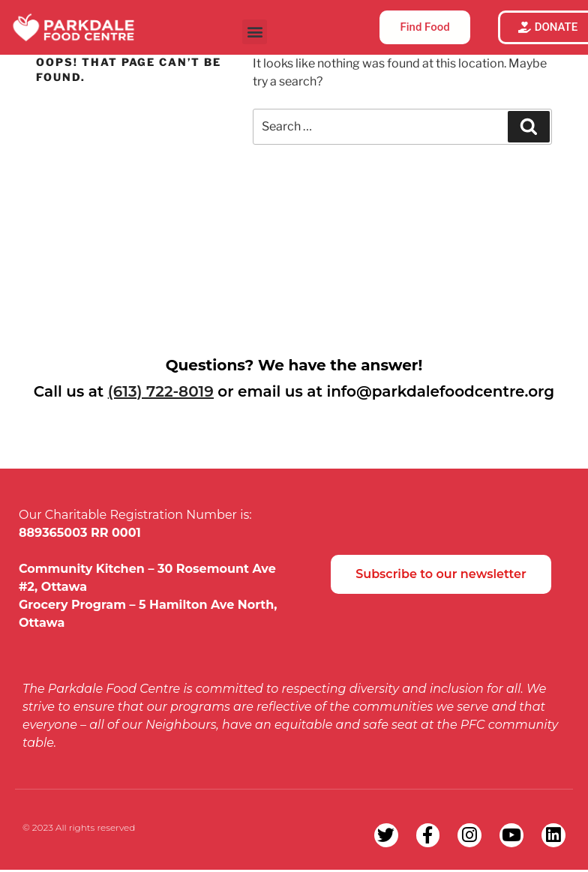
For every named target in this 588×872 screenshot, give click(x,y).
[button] (255, 32)
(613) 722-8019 (161, 391)
